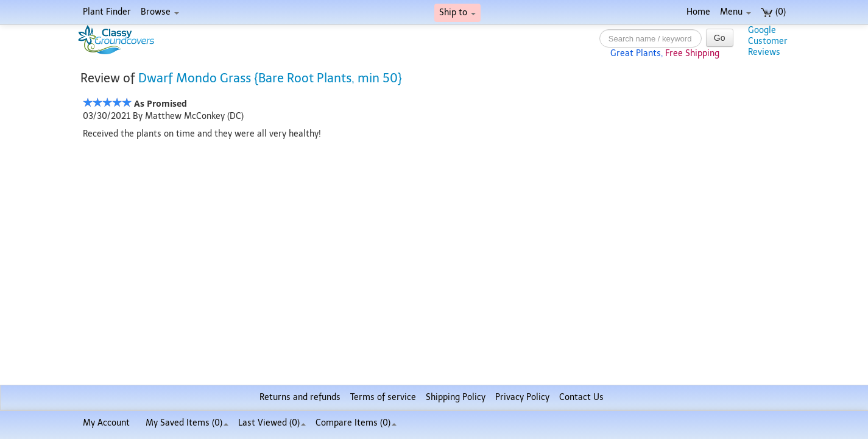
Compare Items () (356, 423)
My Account (106, 423)
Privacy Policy (522, 397)
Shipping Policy (456, 397)
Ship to (457, 12)
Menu (736, 12)
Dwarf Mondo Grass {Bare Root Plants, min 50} (270, 78)
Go (720, 38)
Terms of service (383, 397)
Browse (160, 12)
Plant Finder (107, 12)
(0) (773, 12)
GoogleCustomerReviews (768, 41)
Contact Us (581, 397)
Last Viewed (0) (272, 423)
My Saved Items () (187, 423)
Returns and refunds (300, 397)
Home (698, 12)
